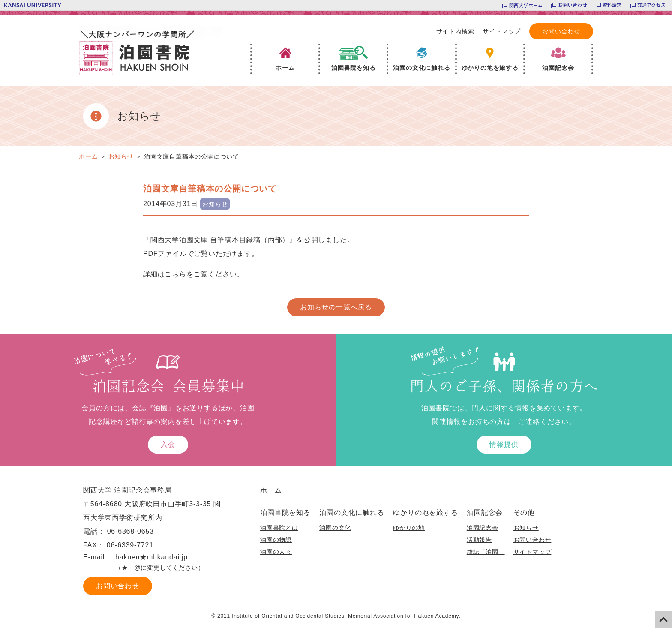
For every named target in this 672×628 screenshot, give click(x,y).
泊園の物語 (276, 539)
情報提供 (504, 444)
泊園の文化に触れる (352, 512)
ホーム (271, 490)
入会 (168, 444)
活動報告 (478, 539)
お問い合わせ (572, 5)
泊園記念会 (484, 512)
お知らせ (525, 527)
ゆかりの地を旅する (425, 512)
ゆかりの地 (408, 527)
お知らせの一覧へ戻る (336, 307)
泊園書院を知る (285, 512)
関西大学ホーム (526, 5)
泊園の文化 (335, 527)
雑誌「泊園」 (485, 551)
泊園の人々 (276, 551)
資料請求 (612, 5)
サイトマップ (502, 31)
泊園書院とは (279, 527)
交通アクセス (651, 5)
